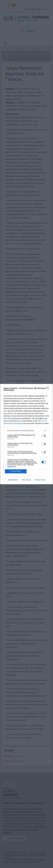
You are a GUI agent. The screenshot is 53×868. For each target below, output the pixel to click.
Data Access (26, 480)
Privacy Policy (40, 480)
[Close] (48, 388)
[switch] (44, 436)
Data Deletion (13, 480)
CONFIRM (16, 471)
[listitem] (26, 431)
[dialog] (26, 434)
